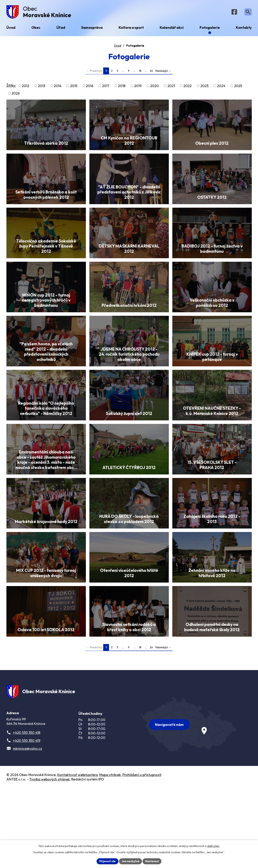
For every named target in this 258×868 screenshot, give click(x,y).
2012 (26, 87)
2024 (221, 87)
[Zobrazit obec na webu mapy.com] (189, 803)
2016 (90, 87)
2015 (74, 87)
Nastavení (153, 861)
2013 (42, 87)
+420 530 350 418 (27, 812)
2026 (16, 94)
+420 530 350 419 (27, 820)
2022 (188, 87)
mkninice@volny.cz (27, 828)
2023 (204, 87)
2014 (58, 87)
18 (140, 72)
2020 (154, 87)
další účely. (214, 846)
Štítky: (11, 86)
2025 (238, 87)
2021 (171, 87)
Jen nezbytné (130, 861)
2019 (138, 87)
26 (151, 72)
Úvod (118, 46)
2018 (122, 87)
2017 (106, 87)
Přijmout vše (107, 861)
